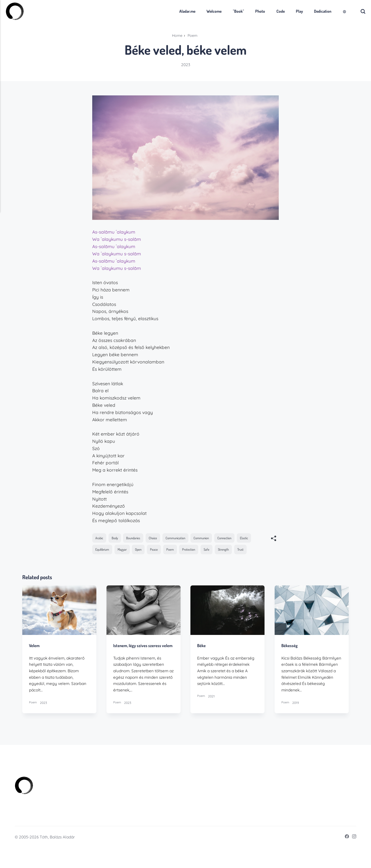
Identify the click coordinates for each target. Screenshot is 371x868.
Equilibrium (122, 551)
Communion (212, 538)
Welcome (205, 11)
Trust (99, 563)
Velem (35, 660)
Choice (159, 538)
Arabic (100, 538)
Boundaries (137, 538)
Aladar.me (178, 11)
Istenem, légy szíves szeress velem (138, 662)
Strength (252, 551)
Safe (234, 551)
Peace (178, 551)
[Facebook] (344, 857)
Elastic (100, 551)
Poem (195, 551)
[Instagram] (352, 857)
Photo (251, 11)
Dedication (314, 11)
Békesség (290, 660)
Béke (202, 660)
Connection (238, 538)
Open (161, 551)
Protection (215, 551)
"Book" (229, 11)
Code (271, 11)
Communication (183, 538)
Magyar (144, 551)
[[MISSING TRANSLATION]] (273, 539)
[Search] (354, 11)
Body (117, 538)
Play (290, 11)
